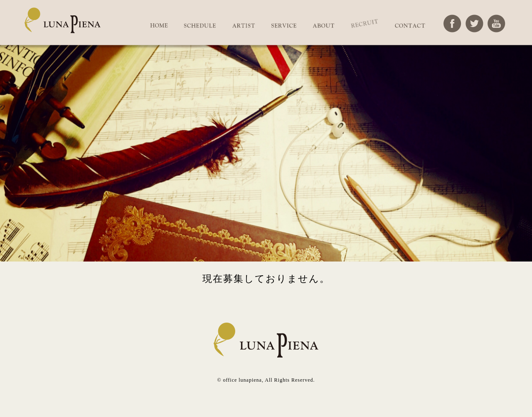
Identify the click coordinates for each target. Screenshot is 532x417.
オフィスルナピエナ (63, 24)
